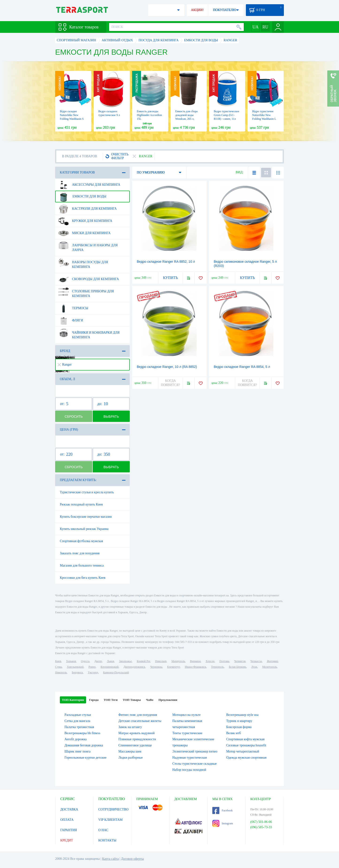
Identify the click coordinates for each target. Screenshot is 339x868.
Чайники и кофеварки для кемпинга (89, 333)
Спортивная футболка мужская (81, 541)
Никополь (61, 672)
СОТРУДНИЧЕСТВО (113, 809)
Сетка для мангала (77, 721)
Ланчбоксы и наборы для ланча (88, 246)
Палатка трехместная (79, 727)
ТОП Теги (111, 700)
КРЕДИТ (67, 840)
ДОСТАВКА (69, 809)
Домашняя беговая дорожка (84, 745)
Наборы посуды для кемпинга (83, 263)
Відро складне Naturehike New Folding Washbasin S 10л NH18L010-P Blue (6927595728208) (73, 119)
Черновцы (156, 667)
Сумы (59, 667)
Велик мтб (233, 733)
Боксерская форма (239, 727)
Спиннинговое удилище (135, 745)
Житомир (272, 661)
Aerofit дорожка (76, 739)
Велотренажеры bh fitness (82, 733)
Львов (111, 661)
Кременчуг (173, 667)
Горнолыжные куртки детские (86, 758)
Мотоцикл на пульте (187, 715)
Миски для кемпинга (84, 233)
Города (94, 700)
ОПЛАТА (67, 820)
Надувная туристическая (190, 758)
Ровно (92, 667)
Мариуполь (178, 661)
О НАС (103, 830)
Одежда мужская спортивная (246, 758)
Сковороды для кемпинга (89, 279)
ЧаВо (150, 700)
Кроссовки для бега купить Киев (83, 578)
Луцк (254, 667)
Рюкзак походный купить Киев (81, 504)
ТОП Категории (73, 700)
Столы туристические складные (195, 764)
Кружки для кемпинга (85, 221)
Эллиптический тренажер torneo (195, 751)
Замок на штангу (130, 727)
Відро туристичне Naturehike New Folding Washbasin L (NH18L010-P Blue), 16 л (264, 119)
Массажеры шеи (130, 751)
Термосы (73, 308)
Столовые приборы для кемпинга (86, 292)
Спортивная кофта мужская (245, 739)
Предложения (168, 700)
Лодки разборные (131, 758)
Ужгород (93, 672)
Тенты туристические (187, 733)
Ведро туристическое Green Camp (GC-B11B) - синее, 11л (226, 115)
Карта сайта (110, 859)
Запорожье (125, 661)
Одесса (85, 661)
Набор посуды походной (189, 770)
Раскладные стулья (78, 715)
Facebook (223, 810)
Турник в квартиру (239, 721)
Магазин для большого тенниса (82, 565)
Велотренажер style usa (242, 715)
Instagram (223, 823)
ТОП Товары (132, 700)
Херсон (210, 661)
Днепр (98, 661)
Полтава (224, 661)
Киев (58, 661)
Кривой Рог (143, 661)
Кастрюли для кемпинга (87, 209)
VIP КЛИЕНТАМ (110, 820)
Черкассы (256, 661)
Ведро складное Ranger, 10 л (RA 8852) (167, 367)
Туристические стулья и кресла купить (87, 492)
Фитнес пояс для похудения (138, 715)
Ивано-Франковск (196, 667)
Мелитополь (270, 667)
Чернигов (240, 661)
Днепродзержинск (134, 667)
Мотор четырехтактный (243, 751)
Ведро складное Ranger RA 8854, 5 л (242, 367)
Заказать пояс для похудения (80, 553)
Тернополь (217, 667)
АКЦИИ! (197, 10)
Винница (195, 661)
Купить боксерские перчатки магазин (86, 517)
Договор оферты (133, 859)
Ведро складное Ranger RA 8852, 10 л (166, 262)
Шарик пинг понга (78, 751)
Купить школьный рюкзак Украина (84, 529)
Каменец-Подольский (116, 672)
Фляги (71, 320)
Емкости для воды (82, 197)
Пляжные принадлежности (137, 739)
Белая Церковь (237, 667)
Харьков (71, 661)
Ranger (65, 365)
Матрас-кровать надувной (137, 733)
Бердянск (77, 672)
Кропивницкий (110, 667)
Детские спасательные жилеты (140, 721)
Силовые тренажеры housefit (246, 745)
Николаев (161, 661)
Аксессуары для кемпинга (89, 185)
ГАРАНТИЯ (69, 830)
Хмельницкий (75, 667)
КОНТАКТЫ (107, 840)
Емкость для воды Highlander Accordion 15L (149, 115)
